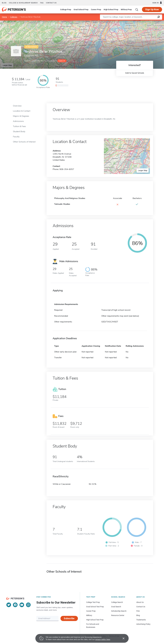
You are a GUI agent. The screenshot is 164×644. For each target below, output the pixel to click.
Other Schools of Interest (24, 142)
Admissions (18, 121)
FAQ (42, 3)
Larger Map (7, 65)
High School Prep (111, 10)
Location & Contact (22, 111)
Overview (17, 106)
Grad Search (116, 607)
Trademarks (141, 620)
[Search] (137, 10)
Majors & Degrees (21, 116)
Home (4, 17)
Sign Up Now (152, 9)
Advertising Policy (143, 624)
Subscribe (69, 618)
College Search (117, 602)
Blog (4, 3)
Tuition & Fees (19, 126)
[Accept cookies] (122, 638)
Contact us (51, 3)
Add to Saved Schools (135, 73)
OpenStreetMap (147, 22)
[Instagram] (28, 605)
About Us (140, 602)
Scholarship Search (119, 611)
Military (89, 615)
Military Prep (126, 10)
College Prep (66, 10)
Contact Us (141, 607)
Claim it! (62, 61)
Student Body (19, 132)
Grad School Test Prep (95, 607)
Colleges (14, 17)
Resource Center (118, 615)
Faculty (16, 137)
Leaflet (133, 22)
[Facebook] (15, 605)
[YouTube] (22, 605)
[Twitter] (9, 605)
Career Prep (96, 10)
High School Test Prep (95, 620)
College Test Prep (93, 602)
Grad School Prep (81, 10)
